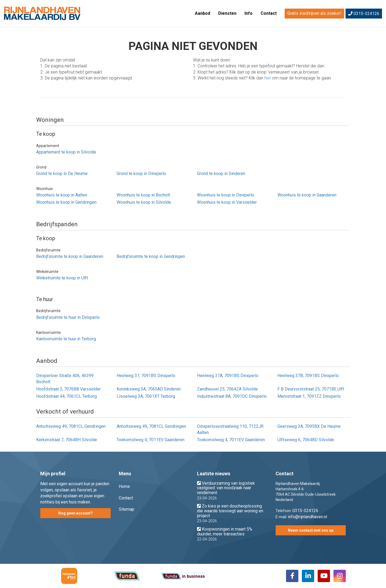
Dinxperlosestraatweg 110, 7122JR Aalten (230, 429)
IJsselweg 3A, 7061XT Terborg (146, 396)
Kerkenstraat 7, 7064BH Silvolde (67, 440)
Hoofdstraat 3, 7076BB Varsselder (68, 389)
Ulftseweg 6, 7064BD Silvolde (306, 440)
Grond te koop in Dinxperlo (141, 174)
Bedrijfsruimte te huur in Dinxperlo (68, 317)
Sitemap (127, 509)
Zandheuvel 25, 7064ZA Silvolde (227, 389)
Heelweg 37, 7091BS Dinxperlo (146, 376)
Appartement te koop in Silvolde (66, 152)
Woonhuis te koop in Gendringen (66, 202)
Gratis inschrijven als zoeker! (314, 13)
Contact (269, 13)
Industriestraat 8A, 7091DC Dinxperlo (232, 396)
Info (248, 13)
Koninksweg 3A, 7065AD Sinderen (149, 389)
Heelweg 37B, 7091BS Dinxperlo (308, 376)
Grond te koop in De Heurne (62, 174)
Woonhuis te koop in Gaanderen (307, 195)
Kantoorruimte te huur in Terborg (66, 339)
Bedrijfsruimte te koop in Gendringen (151, 256)
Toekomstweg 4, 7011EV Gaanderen (151, 440)
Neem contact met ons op (311, 530)
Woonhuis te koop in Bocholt (143, 195)
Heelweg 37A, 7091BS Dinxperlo (228, 376)
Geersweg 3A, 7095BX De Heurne (309, 426)
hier (268, 78)
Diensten (227, 13)
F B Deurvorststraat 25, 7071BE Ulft (311, 389)
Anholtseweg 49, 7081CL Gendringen (71, 426)
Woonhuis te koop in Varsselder (227, 202)
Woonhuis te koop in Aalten (62, 195)
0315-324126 (364, 14)
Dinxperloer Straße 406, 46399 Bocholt (65, 379)
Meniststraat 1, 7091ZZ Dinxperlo (309, 396)
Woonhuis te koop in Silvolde (144, 202)
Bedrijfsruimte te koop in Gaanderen (70, 256)
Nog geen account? (75, 513)
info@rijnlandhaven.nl (307, 517)
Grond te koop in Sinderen (221, 174)
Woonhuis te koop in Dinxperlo (226, 195)
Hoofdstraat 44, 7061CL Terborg (66, 396)
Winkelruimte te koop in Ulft (62, 278)
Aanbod (203, 13)
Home (124, 486)
